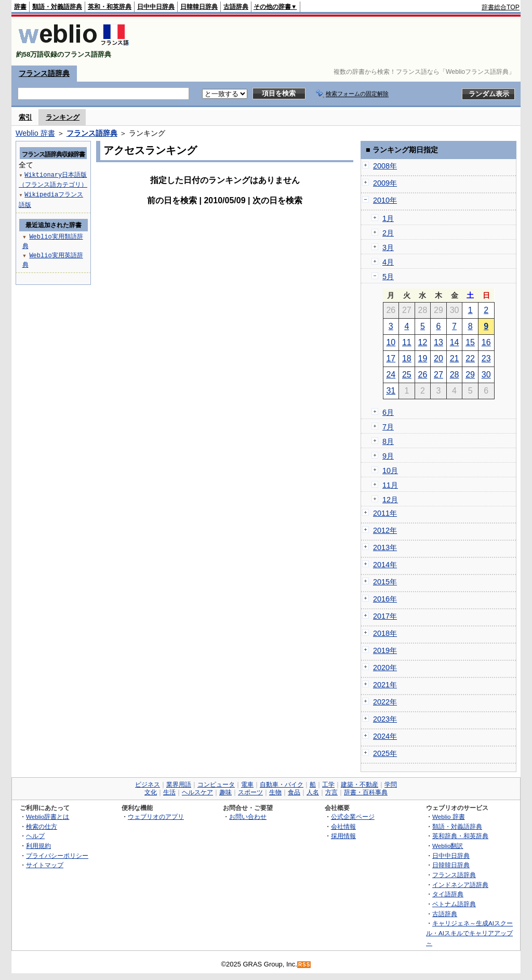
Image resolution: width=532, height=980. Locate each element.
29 (470, 375)
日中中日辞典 (156, 7)
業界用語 (179, 785)
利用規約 (38, 846)
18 (407, 358)
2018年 (385, 633)
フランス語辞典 (44, 73)
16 (486, 342)
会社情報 (343, 826)
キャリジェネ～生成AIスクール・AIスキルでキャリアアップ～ (469, 933)
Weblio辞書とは (48, 816)
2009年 (385, 183)
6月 (388, 412)
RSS (304, 965)
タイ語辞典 (448, 894)
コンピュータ (216, 785)
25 (407, 375)
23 (486, 358)
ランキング (63, 117)
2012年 (385, 530)
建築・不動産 (360, 785)
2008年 (385, 166)
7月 (388, 427)
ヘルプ (35, 836)
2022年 (385, 702)
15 (470, 342)
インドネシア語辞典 (460, 885)
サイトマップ (45, 865)
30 (486, 375)
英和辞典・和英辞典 (460, 836)
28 (455, 375)
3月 (388, 247)
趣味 (225, 792)
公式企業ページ (353, 816)
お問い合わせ (248, 816)
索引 (25, 117)
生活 (169, 792)
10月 (390, 471)
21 (455, 358)
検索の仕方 (42, 826)
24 (391, 375)
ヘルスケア (197, 792)
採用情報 (343, 836)
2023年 (385, 719)
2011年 (385, 513)
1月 (388, 218)
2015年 (385, 582)
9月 (388, 456)
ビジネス (148, 785)
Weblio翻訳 (448, 846)
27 (438, 375)
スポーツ (250, 792)
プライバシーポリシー (57, 855)
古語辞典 (236, 7)
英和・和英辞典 (110, 7)
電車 (247, 785)
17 (391, 358)
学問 (391, 785)
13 (438, 342)
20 (438, 358)
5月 (388, 277)
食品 (294, 792)
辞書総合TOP (501, 7)
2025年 (385, 753)
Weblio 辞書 (35, 133)
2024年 (385, 736)
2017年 (385, 616)
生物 (275, 792)
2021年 (385, 685)
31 (391, 391)
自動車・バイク (282, 785)
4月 (388, 262)
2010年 (385, 200)
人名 (313, 792)
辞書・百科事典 (366, 792)
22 (470, 358)
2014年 (385, 565)
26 (423, 375)
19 (423, 358)
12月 (390, 500)
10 (391, 342)
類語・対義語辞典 (57, 7)
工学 (328, 785)
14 (455, 342)
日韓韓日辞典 (199, 7)
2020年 (385, 668)
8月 (388, 441)
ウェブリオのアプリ (156, 816)
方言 (331, 792)
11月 (390, 485)
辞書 (20, 7)
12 (423, 342)
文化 (151, 792)
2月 (388, 233)
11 (407, 342)
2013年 (385, 547)
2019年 (385, 650)
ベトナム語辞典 (454, 904)
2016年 (385, 599)
